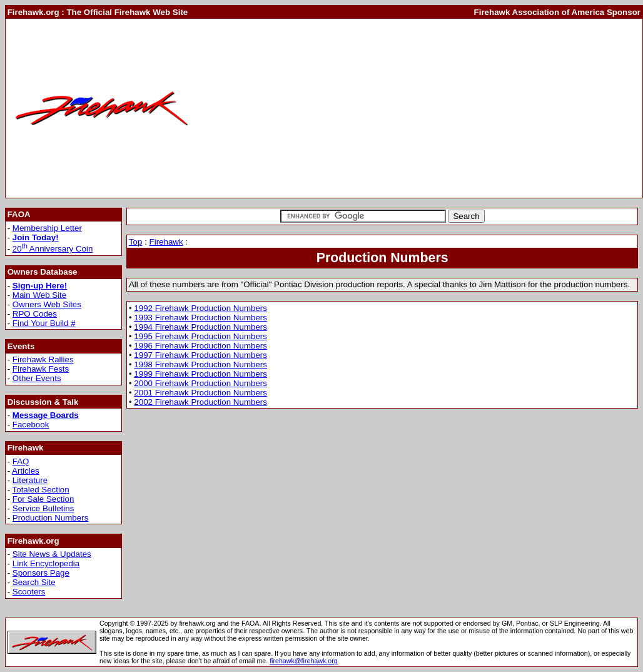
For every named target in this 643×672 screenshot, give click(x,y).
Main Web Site (39, 295)
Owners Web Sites (47, 304)
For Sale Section (43, 499)
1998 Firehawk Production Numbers (200, 364)
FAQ (21, 461)
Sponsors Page (41, 573)
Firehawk (166, 242)
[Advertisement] (419, 108)
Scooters (29, 592)
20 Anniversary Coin (53, 249)
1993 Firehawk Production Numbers (200, 318)
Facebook (31, 425)
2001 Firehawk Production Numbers (200, 393)
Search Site (34, 582)
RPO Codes (35, 314)
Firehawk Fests (41, 369)
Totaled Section (41, 490)
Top (136, 242)
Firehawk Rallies (43, 359)
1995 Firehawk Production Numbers (200, 336)
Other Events (37, 378)
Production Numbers (51, 518)
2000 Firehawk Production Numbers (200, 383)
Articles (26, 471)
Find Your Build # (44, 323)
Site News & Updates (52, 554)
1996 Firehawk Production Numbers (200, 346)
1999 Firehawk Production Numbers (200, 374)
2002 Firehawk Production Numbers (200, 402)
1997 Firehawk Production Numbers (200, 355)
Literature (30, 480)
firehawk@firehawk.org (304, 661)
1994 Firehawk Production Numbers (200, 327)
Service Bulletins (43, 508)
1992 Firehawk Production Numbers (200, 308)
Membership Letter (47, 228)
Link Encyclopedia (46, 563)
